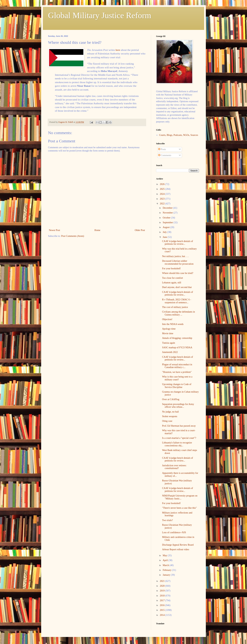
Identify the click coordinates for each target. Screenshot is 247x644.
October (167, 218)
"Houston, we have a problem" (177, 372)
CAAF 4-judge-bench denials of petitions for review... (178, 243)
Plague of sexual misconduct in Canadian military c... (177, 366)
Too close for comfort (172, 278)
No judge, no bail (170, 412)
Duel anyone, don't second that (177, 287)
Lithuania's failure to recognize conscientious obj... (177, 444)
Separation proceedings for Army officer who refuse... (178, 406)
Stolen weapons (170, 416)
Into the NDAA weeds (173, 324)
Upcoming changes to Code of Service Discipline (177, 386)
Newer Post (54, 230)
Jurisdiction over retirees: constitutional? (174, 467)
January (167, 575)
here (118, 50)
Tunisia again (169, 343)
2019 (163, 591)
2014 (163, 615)
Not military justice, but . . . (175, 256)
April (165, 560)
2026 (163, 184)
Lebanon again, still (172, 283)
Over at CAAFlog (171, 399)
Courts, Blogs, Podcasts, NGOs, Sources (179, 135)
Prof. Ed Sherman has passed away (179, 426)
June (165, 237)
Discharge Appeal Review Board (178, 545)
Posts (162, 149)
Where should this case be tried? (178, 273)
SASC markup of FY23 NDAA (177, 348)
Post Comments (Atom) (73, 236)
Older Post (140, 230)
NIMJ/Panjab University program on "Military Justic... (180, 497)
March (166, 565)
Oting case (167, 421)
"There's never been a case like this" (179, 508)
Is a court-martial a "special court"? (179, 438)
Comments (165, 155)
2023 (163, 199)
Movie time (168, 333)
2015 (163, 610)
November (168, 213)
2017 (163, 600)
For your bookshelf (171, 269)
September (168, 222)
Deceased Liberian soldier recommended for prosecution (178, 262)
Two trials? (167, 520)
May (165, 555)
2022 (163, 204)
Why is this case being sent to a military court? (177, 378)
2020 (163, 586)
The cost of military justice (175, 307)
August (166, 227)
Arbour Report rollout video (176, 549)
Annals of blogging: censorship (177, 338)
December (168, 208)
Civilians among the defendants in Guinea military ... (178, 313)
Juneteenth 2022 (170, 352)
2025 (163, 189)
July (165, 232)
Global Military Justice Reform (100, 15)
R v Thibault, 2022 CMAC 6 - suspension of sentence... (177, 301)
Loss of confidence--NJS (174, 532)
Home (97, 230)
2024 (163, 194)
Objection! (167, 319)
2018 (163, 596)
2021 (163, 581)
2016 (163, 605)
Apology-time (169, 329)
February (167, 570)
